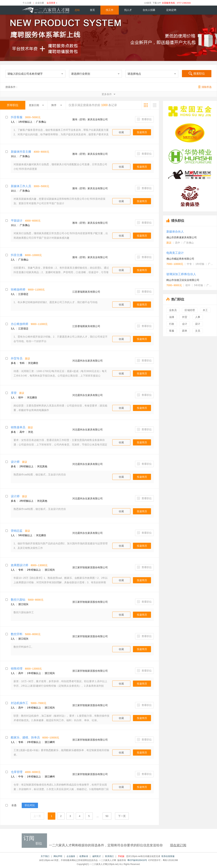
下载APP (157, 3)
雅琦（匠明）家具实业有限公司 (90, 119)
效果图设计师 (20, 565)
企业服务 (71, 856)
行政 (172, 324)
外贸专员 (17, 358)
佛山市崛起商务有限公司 (180, 259)
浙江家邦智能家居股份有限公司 (90, 567)
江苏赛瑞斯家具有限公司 (86, 292)
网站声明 (58, 856)
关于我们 (45, 856)
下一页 (122, 816)
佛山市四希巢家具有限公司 (182, 237)
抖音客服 (17, 117)
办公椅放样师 (20, 324)
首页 (92, 10)
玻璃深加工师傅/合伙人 (181, 274)
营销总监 (17, 531)
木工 (205, 310)
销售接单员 (18, 427)
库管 (14, 393)
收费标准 (84, 856)
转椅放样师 (18, 289)
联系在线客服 (168, 856)
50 (107, 816)
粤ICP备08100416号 (137, 860)
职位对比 (30, 805)
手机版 (121, 856)
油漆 (172, 317)
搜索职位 (197, 74)
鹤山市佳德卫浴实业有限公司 (183, 280)
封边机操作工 (20, 703)
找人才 (128, 10)
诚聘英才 (97, 856)
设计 (198, 324)
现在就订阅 (178, 845)
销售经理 (17, 669)
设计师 (15, 462)
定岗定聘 (171, 10)
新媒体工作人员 (21, 186)
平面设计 (17, 221)
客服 (172, 331)
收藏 (121, 132)
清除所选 (205, 87)
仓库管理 (17, 772)
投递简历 (142, 132)
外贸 (185, 317)
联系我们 (109, 856)
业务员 (173, 310)
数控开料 (17, 634)
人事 (198, 317)
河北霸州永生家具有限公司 (88, 361)
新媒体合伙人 (175, 232)
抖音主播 (17, 255)
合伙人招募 (149, 10)
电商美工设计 (175, 253)
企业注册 (40, 3)
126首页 (148, 3)
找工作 (110, 10)
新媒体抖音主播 (21, 152)
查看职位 (144, 119)
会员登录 (51, 3)
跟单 (185, 331)
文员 (198, 331)
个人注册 (27, 3)
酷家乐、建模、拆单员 (25, 737)
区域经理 (190, 310)
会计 (185, 324)
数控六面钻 (18, 600)
